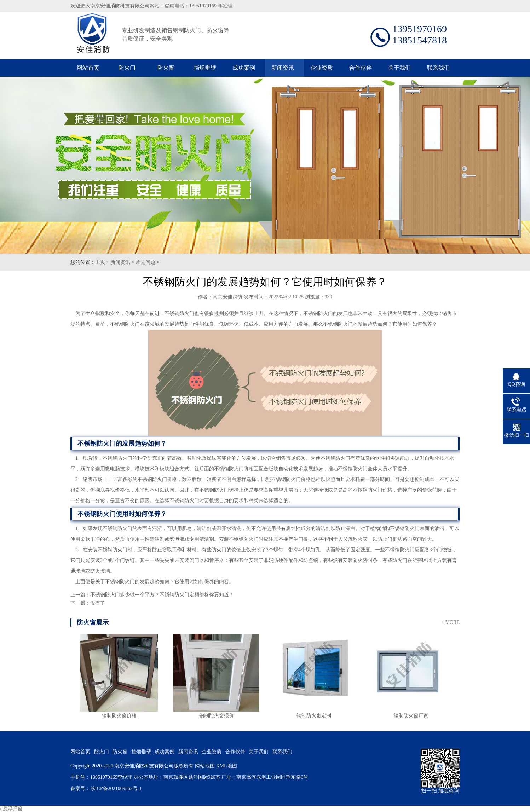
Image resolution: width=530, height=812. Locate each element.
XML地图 (226, 766)
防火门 (127, 68)
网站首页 (88, 68)
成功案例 (244, 68)
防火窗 (166, 68)
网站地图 (205, 766)
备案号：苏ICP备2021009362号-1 (106, 788)
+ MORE (450, 622)
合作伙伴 (361, 68)
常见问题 (145, 262)
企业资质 (322, 68)
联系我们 (438, 68)
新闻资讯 (283, 68)
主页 (100, 262)
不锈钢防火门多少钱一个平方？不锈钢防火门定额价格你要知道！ (162, 595)
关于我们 (399, 68)
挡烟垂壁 (205, 68)
